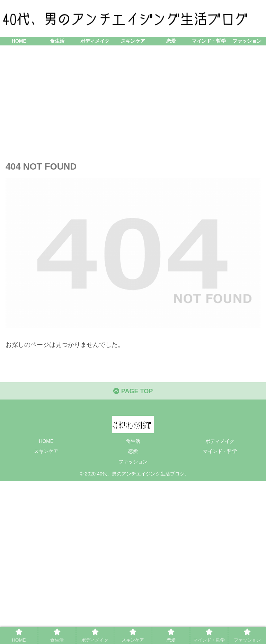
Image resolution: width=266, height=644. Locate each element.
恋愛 (133, 451)
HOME (46, 441)
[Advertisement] (133, 102)
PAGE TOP (133, 391)
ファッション (133, 462)
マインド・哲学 (220, 451)
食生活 (133, 441)
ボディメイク (220, 441)
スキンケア (46, 451)
